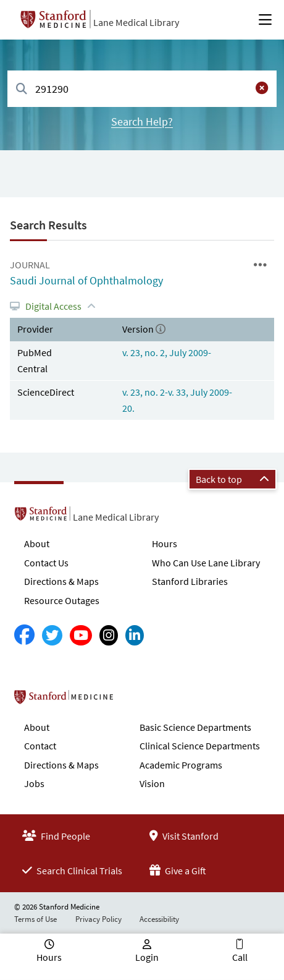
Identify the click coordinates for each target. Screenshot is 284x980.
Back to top (232, 479)
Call (240, 957)
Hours (165, 543)
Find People (56, 836)
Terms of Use (35, 919)
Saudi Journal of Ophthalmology (86, 280)
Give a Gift (178, 871)
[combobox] (142, 89)
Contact (40, 746)
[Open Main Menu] (265, 20)
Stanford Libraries (190, 581)
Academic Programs (181, 765)
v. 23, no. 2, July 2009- (167, 352)
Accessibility (159, 919)
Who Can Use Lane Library (206, 563)
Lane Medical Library (136, 22)
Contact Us (46, 563)
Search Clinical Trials (72, 871)
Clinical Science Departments (200, 746)
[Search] (22, 89)
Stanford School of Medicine (135, 701)
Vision (152, 783)
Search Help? (142, 121)
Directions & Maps (61, 581)
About (37, 543)
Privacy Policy (98, 919)
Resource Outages (62, 600)
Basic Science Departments (195, 727)
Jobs (34, 783)
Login (147, 957)
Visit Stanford (184, 836)
